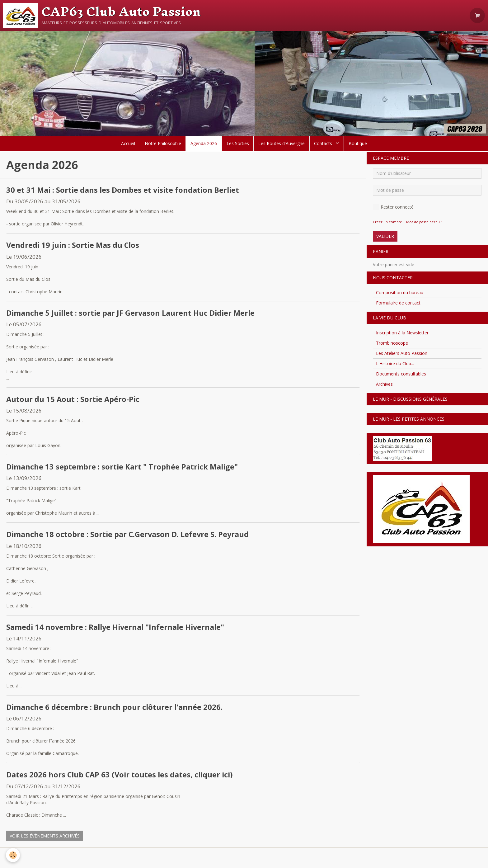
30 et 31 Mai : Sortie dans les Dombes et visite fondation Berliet (124, 190)
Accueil (128, 143)
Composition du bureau (400, 292)
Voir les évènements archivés (45, 837)
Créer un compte (387, 222)
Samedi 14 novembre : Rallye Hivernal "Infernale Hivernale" (117, 627)
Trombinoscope (392, 343)
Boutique (358, 143)
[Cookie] (13, 855)
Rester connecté (393, 207)
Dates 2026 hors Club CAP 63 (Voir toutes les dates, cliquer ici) (121, 776)
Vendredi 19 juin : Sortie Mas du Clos (74, 245)
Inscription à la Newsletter (402, 333)
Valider (385, 236)
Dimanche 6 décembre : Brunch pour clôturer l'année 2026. (115, 708)
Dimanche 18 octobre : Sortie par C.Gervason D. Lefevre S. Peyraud (128, 535)
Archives (384, 384)
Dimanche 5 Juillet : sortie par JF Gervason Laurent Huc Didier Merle (132, 313)
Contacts (324, 143)
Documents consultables (401, 374)
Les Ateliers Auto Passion (402, 353)
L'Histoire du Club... (395, 363)
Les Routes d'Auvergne (282, 143)
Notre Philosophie (163, 143)
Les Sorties (238, 143)
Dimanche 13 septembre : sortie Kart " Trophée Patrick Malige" (123, 467)
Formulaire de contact (398, 303)
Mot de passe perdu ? (424, 222)
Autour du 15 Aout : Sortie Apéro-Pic (74, 400)
